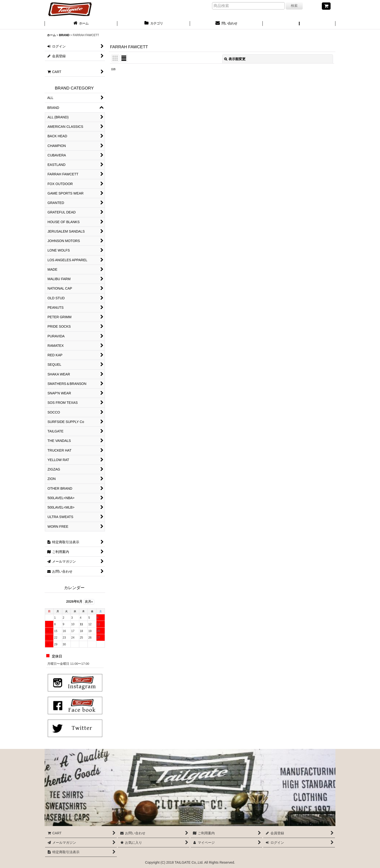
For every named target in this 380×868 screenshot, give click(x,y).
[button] (299, 24)
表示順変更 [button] (235, 59)
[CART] (326, 6)
